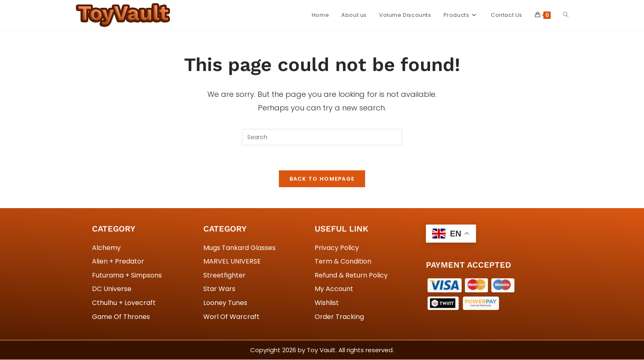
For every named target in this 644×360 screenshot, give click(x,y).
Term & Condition (343, 262)
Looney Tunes (225, 303)
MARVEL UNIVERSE (232, 262)
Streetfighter (224, 275)
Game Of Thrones (121, 317)
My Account (334, 289)
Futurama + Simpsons (127, 275)
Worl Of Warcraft (231, 317)
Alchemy (106, 248)
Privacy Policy (337, 248)
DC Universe (112, 289)
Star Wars (219, 289)
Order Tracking (339, 317)
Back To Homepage (322, 179)
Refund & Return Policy (351, 275)
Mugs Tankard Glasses (239, 248)
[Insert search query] (322, 137)
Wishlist (327, 303)
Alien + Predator (118, 262)
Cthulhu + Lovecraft (124, 303)
